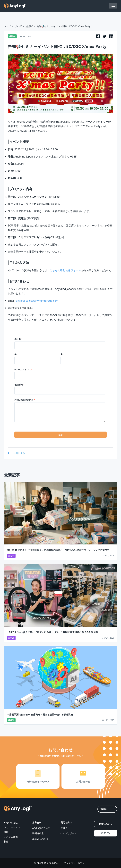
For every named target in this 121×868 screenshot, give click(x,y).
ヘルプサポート (69, 833)
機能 (6, 832)
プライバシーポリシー (75, 863)
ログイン (106, 833)
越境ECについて (40, 839)
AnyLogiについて (41, 828)
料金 (6, 841)
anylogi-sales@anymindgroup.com (37, 301)
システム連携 (11, 837)
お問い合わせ (106, 824)
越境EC (29, 26)
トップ (7, 26)
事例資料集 (38, 833)
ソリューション (12, 827)
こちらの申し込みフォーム (65, 270)
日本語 (107, 809)
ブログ (18, 26)
